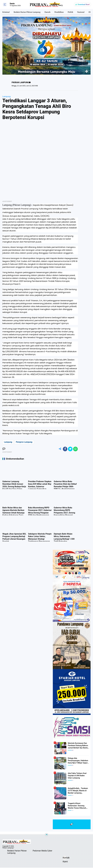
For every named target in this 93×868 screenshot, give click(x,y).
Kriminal (6, 12)
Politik (73, 12)
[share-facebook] (64, 449)
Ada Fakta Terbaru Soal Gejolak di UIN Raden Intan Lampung (78, 776)
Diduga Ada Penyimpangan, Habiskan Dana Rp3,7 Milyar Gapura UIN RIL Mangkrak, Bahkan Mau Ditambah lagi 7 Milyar (78, 761)
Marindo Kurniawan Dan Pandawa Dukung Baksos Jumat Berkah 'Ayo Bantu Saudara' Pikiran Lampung (78, 746)
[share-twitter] (70, 449)
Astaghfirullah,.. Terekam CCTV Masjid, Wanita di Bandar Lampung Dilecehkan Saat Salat (77, 791)
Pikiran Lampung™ (8, 848)
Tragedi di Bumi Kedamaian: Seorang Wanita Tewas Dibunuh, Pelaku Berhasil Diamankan (78, 806)
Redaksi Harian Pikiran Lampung (28, 12)
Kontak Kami (65, 858)
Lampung (6, 97)
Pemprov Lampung (24, 442)
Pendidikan (62, 12)
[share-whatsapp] (75, 449)
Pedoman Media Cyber (42, 851)
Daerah (49, 12)
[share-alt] (59, 449)
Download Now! (84, 4)
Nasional (84, 12)
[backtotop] (46, 835)
